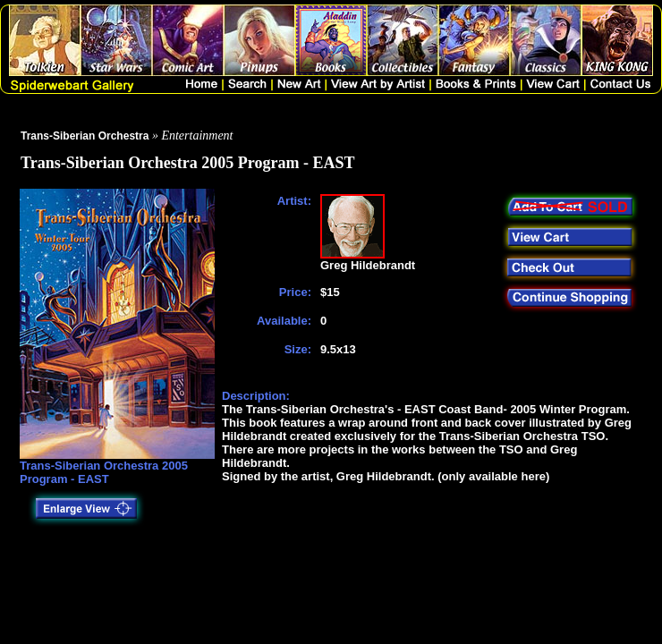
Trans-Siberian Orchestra (85, 136)
